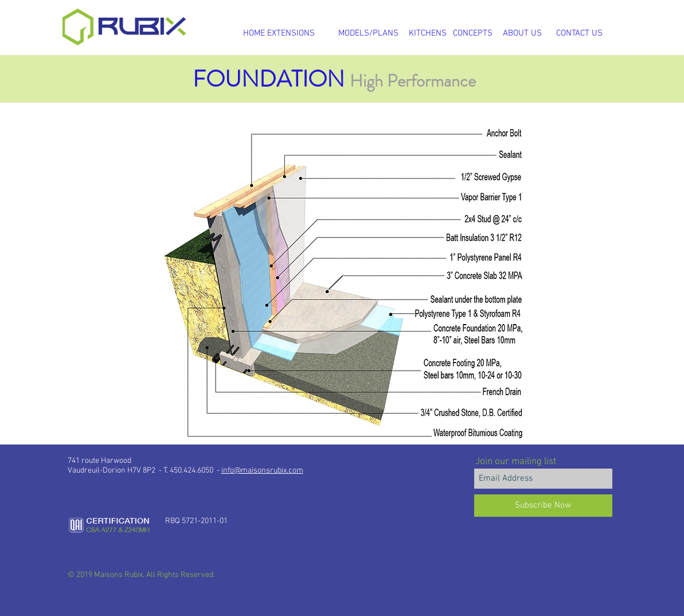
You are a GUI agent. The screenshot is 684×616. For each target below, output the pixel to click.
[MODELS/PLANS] (369, 33)
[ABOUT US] (522, 33)
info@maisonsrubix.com (262, 471)
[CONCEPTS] (473, 33)
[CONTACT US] (579, 33)
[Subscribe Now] (543, 506)
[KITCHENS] (428, 33)
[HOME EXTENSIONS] (279, 33)
